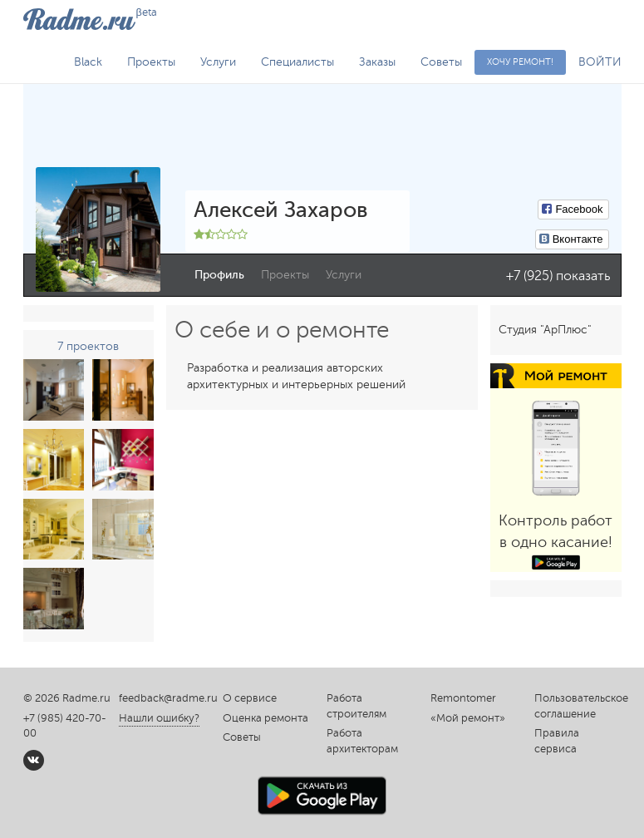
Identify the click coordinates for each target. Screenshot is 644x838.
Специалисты (297, 62)
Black (88, 62)
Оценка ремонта (265, 718)
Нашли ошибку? (159, 718)
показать (583, 276)
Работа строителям (356, 706)
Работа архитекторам (362, 741)
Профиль (219, 275)
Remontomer (463, 698)
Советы (441, 62)
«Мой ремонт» (468, 718)
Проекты (151, 62)
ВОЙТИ (600, 62)
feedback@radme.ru (168, 698)
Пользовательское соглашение (578, 706)
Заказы (377, 62)
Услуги (218, 62)
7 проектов (88, 346)
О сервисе (250, 698)
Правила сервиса (557, 741)
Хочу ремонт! (520, 62)
